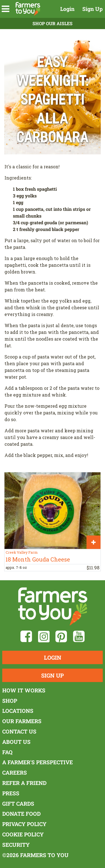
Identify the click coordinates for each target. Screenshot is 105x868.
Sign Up (93, 9)
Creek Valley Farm (22, 552)
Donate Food (21, 814)
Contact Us (19, 731)
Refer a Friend (24, 783)
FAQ (7, 752)
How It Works (24, 690)
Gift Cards (18, 804)
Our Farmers (22, 721)
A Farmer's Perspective (38, 762)
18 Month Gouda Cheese (38, 559)
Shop (10, 701)
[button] (5, 9)
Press (11, 793)
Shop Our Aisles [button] (53, 23)
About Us (16, 742)
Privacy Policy (24, 824)
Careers (15, 773)
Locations (18, 711)
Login (67, 9)
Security (16, 845)
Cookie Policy (23, 834)
